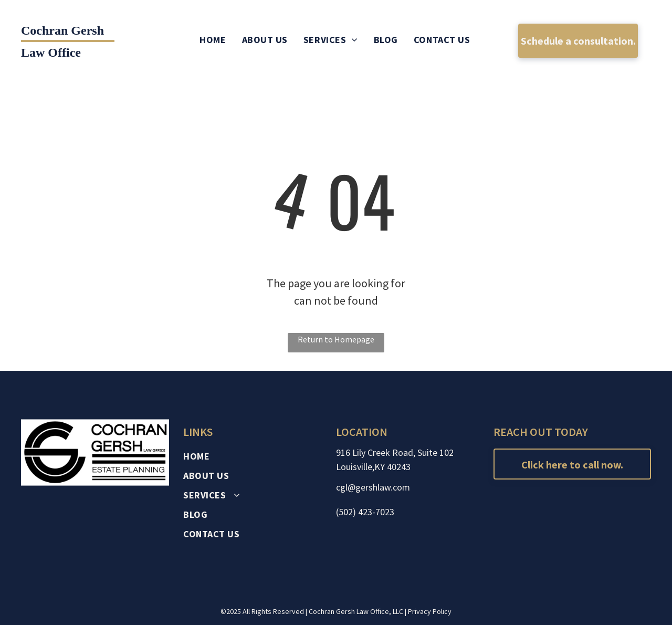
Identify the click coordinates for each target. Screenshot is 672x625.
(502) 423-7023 (365, 512)
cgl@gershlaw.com (373, 487)
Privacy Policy (430, 611)
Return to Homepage (336, 339)
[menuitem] (213, 40)
